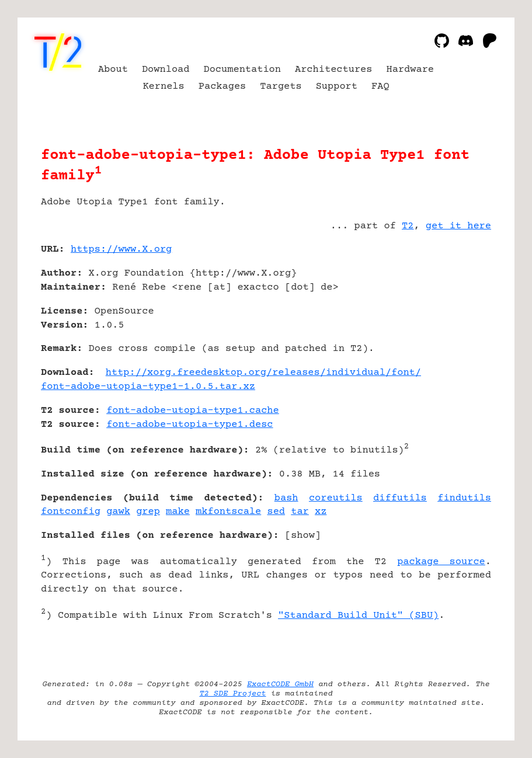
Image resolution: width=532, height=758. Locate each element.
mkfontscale (228, 512)
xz (321, 512)
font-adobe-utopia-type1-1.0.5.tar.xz (148, 387)
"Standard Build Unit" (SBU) (358, 616)
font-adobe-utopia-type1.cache (193, 411)
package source (441, 562)
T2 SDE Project (232, 694)
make (178, 512)
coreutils (336, 498)
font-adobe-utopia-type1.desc (189, 425)
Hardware (411, 70)
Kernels (163, 87)
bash (286, 498)
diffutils (400, 498)
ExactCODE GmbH (280, 684)
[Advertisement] (456, 319)
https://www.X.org (121, 250)
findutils (464, 498)
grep (148, 512)
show (303, 536)
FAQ (380, 87)
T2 (408, 226)
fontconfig (71, 512)
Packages (222, 87)
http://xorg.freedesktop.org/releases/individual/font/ (263, 373)
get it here (458, 226)
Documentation (242, 70)
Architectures (334, 70)
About (113, 70)
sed (276, 512)
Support (337, 87)
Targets (281, 87)
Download (166, 70)
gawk (118, 512)
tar (300, 512)
